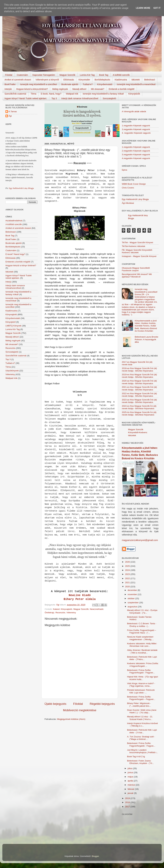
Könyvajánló (67, 609)
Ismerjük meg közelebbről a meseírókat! (136, 84)
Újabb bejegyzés (55, 704)
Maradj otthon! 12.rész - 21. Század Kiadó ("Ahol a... (140, 718)
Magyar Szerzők (67, 75)
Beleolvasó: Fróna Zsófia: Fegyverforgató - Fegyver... (141, 671)
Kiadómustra (121, 80)
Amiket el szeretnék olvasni (18, 80)
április (131, 781)
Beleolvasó (150, 80)
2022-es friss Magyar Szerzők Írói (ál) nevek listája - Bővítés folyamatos (139, 395)
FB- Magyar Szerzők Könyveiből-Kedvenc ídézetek (137, 251)
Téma (34, 94)
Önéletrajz (50, 613)
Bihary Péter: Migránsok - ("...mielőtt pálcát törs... (139, 705)
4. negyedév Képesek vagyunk (136, 133)
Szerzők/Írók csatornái (15, 94)
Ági (10, 116)
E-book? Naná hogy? (15, 254)
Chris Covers (128, 188)
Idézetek (136, 80)
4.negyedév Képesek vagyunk (136, 158)
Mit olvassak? (98, 89)
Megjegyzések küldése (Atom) (71, 719)
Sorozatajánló (109, 98)
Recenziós (60, 613)
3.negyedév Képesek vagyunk (136, 129)
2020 (128, 587)
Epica (124, 170)
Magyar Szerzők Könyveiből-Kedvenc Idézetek (138, 432)
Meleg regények (60, 89)
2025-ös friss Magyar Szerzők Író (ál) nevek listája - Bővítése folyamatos (139, 414)
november (133, 594)
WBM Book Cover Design (134, 184)
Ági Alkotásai (128, 203)
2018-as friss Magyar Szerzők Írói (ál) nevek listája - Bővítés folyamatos (139, 370)
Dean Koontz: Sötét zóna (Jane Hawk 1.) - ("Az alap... (142, 711)
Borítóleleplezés (102, 80)
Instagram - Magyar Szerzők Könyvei (139, 256)
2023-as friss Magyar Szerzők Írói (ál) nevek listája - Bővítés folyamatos (139, 401)
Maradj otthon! (80, 89)
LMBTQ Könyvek (13, 326)
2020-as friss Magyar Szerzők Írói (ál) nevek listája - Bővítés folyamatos (139, 382)
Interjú (8, 282)
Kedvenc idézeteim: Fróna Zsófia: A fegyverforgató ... (143, 665)
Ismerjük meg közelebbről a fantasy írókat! (103, 94)
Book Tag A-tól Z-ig (136, 757)
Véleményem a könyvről (47, 80)
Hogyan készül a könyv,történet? (32, 89)
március (132, 785)
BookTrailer (10, 84)
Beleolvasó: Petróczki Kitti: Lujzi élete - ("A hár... (142, 731)
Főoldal (9, 75)
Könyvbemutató (105, 84)
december (133, 590)
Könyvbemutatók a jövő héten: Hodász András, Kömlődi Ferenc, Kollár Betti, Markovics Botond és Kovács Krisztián (146, 326)
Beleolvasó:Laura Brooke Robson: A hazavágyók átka (146, 339)
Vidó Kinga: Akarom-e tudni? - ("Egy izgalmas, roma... (141, 685)
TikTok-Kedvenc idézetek (134, 246)
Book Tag (104, 75)
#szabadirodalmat (14, 221)
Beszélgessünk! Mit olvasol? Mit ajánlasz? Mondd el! (137, 275)
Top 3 (54, 98)
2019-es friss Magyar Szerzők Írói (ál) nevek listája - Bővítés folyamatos (139, 376)
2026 (128, 562)
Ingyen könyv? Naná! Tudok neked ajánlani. (26, 98)
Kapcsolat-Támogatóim (44, 75)
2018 (128, 802)
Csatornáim (22, 75)
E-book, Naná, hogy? (51, 94)
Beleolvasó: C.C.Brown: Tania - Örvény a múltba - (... (142, 625)
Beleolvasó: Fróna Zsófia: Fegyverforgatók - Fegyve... (141, 744)
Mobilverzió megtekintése (80, 710)
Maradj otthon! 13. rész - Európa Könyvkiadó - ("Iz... (142, 611)
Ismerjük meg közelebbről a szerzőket (39, 84)
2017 (128, 807)
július (130, 768)
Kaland (56, 609)
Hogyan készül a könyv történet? (21, 265)
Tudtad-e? (88, 84)
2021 (128, 583)
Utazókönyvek (12, 371)
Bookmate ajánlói (70, 84)
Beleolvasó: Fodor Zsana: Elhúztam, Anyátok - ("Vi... (140, 762)
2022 (128, 578)
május (131, 777)
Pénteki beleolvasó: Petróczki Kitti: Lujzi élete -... (141, 691)
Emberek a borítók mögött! (122, 89)
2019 (128, 798)
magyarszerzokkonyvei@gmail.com (140, 540)
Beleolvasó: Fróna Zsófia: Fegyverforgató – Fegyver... (141, 698)
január (131, 793)
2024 (128, 570)
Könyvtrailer (84, 80)
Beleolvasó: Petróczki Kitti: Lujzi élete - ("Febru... (142, 658)
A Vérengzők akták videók (134, 111)
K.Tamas (13, 111)
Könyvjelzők (134, 94)
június (131, 772)
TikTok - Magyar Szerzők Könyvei (137, 242)
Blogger (95, 856)
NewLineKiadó (97, 609)
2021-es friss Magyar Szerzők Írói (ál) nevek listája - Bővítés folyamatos (139, 388)
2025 (128, 566)
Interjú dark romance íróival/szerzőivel (80, 98)
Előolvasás (69, 80)
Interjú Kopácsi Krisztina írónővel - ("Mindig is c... (143, 725)
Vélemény (71, 613)
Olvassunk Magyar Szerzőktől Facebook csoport (136, 269)
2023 (128, 574)
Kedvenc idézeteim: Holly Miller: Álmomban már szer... (142, 645)
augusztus (133, 607)
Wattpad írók (72, 94)
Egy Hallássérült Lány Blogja (21, 188)
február (131, 789)
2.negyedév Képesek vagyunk (136, 151)
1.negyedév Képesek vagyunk (136, 126)
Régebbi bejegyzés (102, 704)
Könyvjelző (11, 322)
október (131, 598)
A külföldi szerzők (121, 75)
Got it (157, 8)
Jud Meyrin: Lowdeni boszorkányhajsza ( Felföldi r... (143, 751)
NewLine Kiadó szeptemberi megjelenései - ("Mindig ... (140, 638)
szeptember (133, 603)
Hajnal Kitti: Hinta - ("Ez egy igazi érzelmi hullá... (143, 678)
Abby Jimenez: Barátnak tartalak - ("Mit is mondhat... (142, 651)
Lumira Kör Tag (87, 75)
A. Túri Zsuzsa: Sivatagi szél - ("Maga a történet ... (141, 738)
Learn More (143, 8)
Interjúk (8, 89)
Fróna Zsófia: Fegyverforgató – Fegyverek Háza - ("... (142, 631)
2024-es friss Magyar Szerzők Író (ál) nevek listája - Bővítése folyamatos (139, 407)
